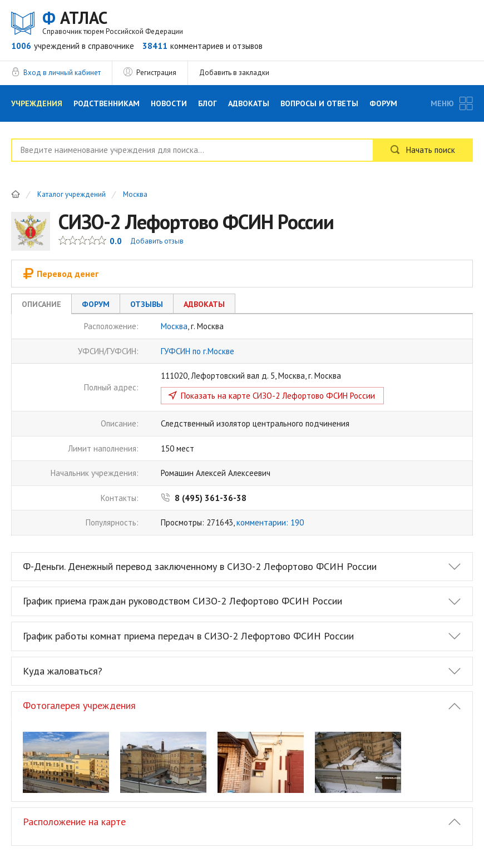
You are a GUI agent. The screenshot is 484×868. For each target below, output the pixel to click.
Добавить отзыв (157, 241)
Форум (383, 103)
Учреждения (37, 103)
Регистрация (156, 73)
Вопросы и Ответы (319, 103)
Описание (41, 304)
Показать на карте (278, 396)
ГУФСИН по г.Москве (197, 351)
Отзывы (147, 304)
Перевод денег (61, 274)
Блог (208, 103)
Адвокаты (249, 103)
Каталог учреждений (71, 195)
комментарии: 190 (270, 522)
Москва (135, 195)
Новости (169, 103)
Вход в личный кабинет (62, 73)
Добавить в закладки (234, 73)
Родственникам (107, 103)
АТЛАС (113, 22)
